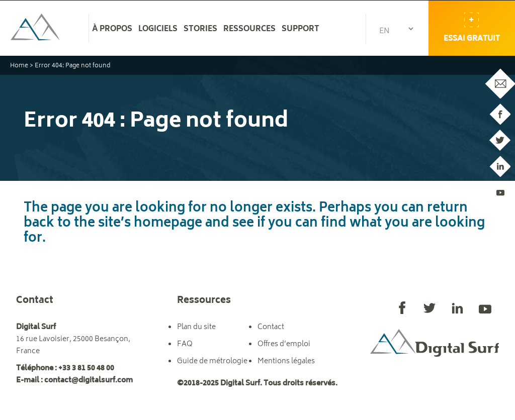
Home (19, 66)
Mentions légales (286, 361)
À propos (112, 30)
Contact (271, 327)
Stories (200, 30)
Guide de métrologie (212, 361)
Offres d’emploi (284, 344)
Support (301, 30)
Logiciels (158, 30)
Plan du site (196, 327)
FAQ (185, 344)
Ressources (249, 30)
